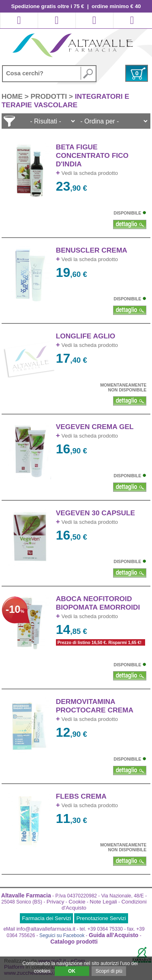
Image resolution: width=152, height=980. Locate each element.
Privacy (56, 902)
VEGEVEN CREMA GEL (95, 427)
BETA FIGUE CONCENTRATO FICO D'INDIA (92, 155)
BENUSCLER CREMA (92, 250)
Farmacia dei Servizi (46, 918)
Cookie (77, 902)
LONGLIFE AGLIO (86, 336)
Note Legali (103, 902)
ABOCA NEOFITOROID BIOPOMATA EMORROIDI (98, 603)
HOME (13, 96)
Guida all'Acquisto (113, 935)
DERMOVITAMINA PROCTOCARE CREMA (95, 706)
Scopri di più (109, 971)
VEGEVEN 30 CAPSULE (95, 513)
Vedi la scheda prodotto (87, 173)
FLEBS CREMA (81, 796)
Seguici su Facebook (62, 935)
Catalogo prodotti (74, 942)
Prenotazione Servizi (101, 918)
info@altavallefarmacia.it (46, 929)
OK (72, 971)
